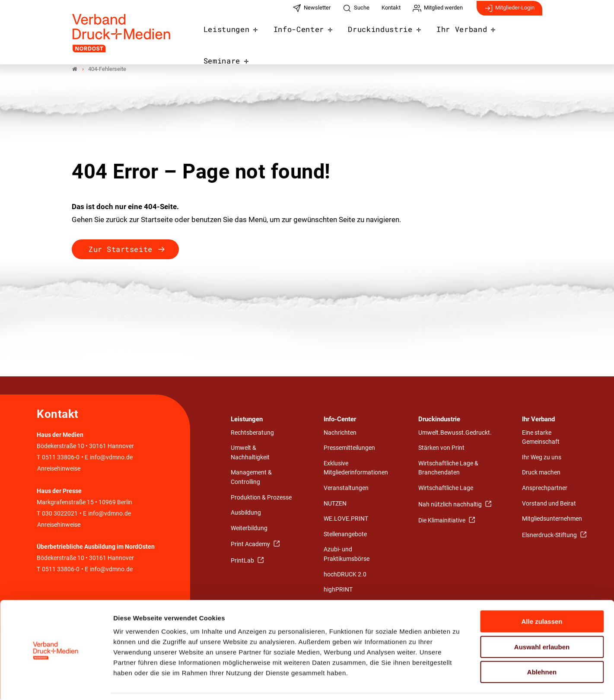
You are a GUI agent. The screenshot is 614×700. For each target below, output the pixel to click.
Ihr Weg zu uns (542, 458)
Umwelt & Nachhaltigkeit (250, 453)
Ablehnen (542, 645)
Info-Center (301, 35)
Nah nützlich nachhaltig (451, 505)
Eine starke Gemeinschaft (541, 438)
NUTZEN (335, 504)
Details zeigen (460, 683)
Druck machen (541, 473)
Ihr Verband (454, 35)
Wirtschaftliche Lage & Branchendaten (448, 469)
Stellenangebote (345, 535)
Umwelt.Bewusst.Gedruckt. (455, 433)
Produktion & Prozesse (261, 498)
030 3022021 (59, 514)
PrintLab (243, 561)
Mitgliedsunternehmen (552, 519)
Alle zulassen (542, 594)
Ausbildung (246, 513)
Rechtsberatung (252, 433)
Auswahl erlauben (542, 620)
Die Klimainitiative (442, 521)
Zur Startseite (120, 250)
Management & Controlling (251, 478)
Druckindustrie (378, 35)
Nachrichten (340, 433)
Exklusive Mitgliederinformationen (356, 469)
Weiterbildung (249, 529)
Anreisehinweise (59, 469)
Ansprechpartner (545, 488)
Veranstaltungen (346, 488)
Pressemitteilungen (349, 448)
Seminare (517, 35)
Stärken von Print (441, 448)
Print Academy (251, 545)
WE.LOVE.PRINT (346, 519)
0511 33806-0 (61, 458)
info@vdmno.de (111, 458)
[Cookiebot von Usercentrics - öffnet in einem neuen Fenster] (56, 683)
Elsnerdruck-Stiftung (550, 536)
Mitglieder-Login (509, 12)
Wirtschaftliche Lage (446, 488)
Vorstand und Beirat (549, 504)
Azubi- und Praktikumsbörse (347, 555)
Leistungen (234, 35)
